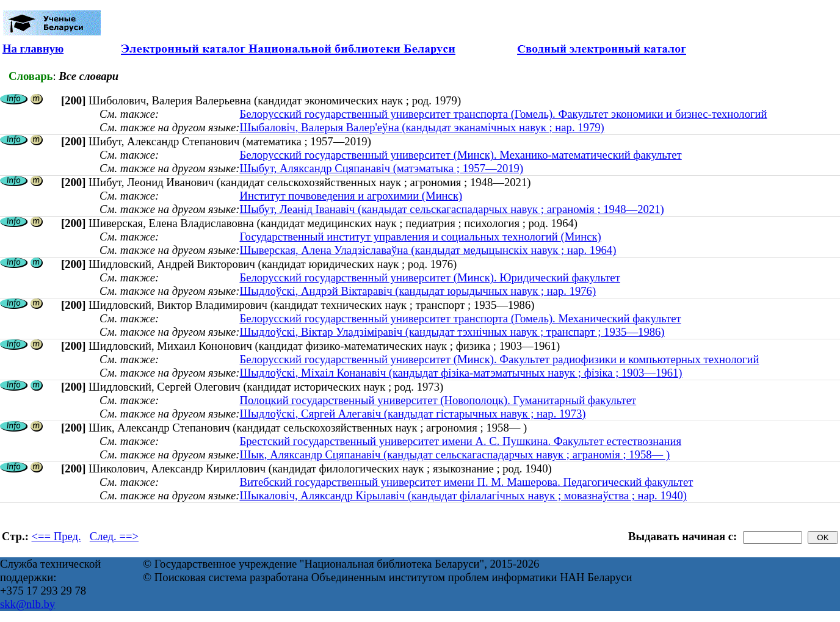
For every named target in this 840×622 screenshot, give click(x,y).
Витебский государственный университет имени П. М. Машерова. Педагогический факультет (466, 482)
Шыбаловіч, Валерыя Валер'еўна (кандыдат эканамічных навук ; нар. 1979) (422, 127)
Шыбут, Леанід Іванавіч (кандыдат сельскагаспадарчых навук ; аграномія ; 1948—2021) (451, 209)
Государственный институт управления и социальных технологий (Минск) (420, 237)
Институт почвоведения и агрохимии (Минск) (351, 196)
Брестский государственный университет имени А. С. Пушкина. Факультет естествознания (460, 441)
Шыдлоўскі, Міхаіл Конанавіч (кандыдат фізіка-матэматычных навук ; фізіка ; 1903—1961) (461, 373)
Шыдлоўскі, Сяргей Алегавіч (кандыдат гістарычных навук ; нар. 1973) (412, 414)
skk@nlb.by (27, 604)
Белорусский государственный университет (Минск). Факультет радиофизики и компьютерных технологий (499, 359)
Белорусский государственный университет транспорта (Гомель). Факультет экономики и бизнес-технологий (503, 114)
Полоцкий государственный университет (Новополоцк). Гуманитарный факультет (438, 400)
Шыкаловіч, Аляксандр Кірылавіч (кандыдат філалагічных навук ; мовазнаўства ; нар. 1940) (463, 495)
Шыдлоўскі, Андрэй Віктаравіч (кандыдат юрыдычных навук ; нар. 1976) (418, 291)
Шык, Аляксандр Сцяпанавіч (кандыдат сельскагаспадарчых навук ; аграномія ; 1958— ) (454, 454)
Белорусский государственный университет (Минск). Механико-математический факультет (460, 155)
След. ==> (114, 536)
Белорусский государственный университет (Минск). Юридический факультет (429, 277)
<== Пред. (56, 536)
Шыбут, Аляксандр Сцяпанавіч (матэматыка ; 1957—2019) (381, 168)
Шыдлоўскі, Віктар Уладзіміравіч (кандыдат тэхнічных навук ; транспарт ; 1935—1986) (452, 332)
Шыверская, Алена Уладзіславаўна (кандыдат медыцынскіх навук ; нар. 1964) (428, 250)
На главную (33, 49)
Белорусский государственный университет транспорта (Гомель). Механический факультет (460, 318)
